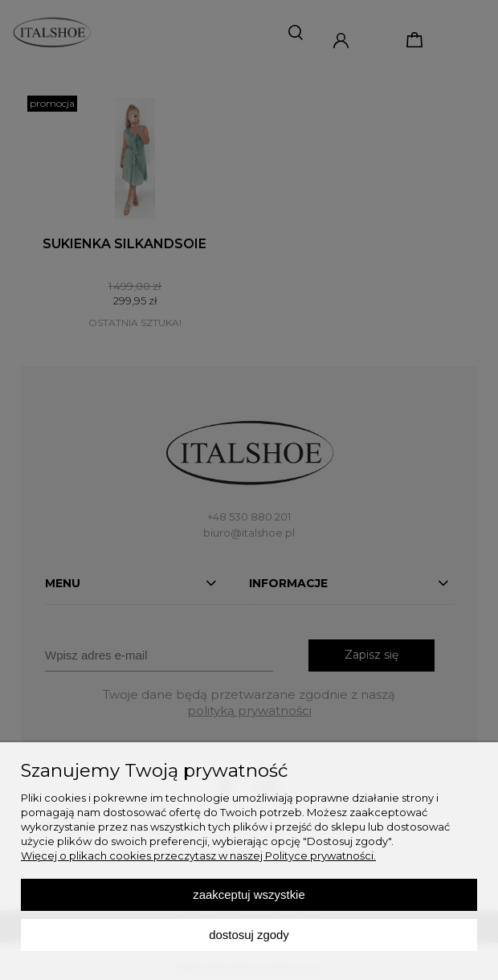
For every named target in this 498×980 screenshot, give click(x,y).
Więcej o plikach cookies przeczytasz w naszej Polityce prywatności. (198, 855)
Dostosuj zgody (249, 935)
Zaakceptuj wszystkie (249, 894)
